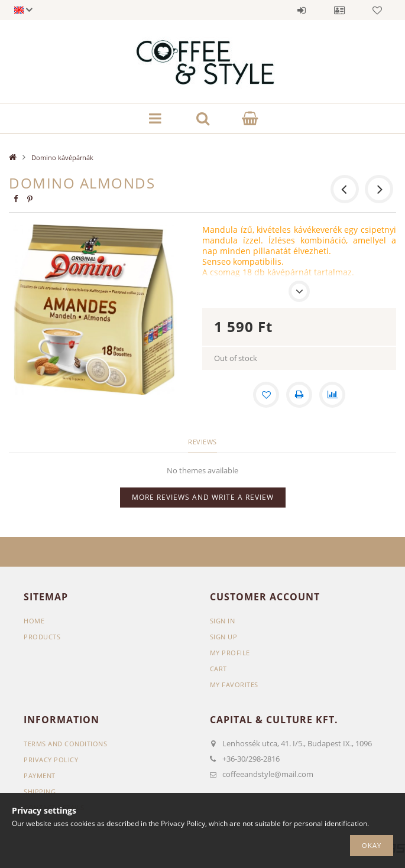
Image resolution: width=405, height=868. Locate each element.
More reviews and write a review (203, 497)
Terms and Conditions (65, 744)
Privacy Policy (51, 760)
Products (42, 637)
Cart (218, 669)
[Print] (299, 395)
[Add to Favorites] (266, 395)
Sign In (223, 621)
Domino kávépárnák (62, 157)
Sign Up (224, 637)
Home (34, 621)
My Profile (230, 653)
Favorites (377, 10)
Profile (339, 10)
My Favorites (234, 685)
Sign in (302, 10)
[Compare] (332, 395)
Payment (40, 776)
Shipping (40, 791)
